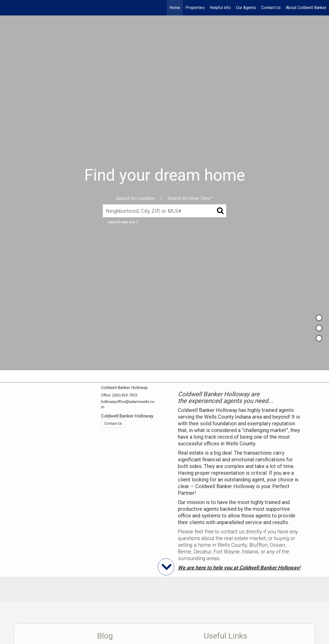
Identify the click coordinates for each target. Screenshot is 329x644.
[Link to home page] (7, 8)
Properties (195, 8)
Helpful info (220, 8)
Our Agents (246, 8)
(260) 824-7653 (125, 395)
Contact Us (271, 8)
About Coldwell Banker (306, 8)
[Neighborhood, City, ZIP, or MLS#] (164, 211)
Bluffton (258, 545)
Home (175, 8)
